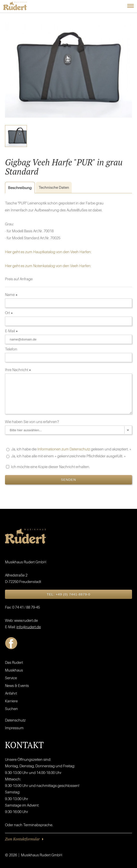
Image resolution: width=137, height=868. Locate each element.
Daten (54, 187)
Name (11, 294)
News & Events (17, 685)
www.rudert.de (26, 620)
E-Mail (11, 331)
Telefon (11, 349)
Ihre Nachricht (18, 370)
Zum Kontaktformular (22, 839)
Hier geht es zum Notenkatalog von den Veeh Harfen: (48, 266)
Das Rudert (14, 662)
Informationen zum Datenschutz (64, 449)
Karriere (11, 701)
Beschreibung (18, 188)
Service (11, 678)
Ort (9, 313)
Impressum (14, 728)
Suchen (11, 709)
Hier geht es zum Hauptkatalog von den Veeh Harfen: (48, 252)
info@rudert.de (29, 627)
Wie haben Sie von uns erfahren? (32, 422)
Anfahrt (11, 693)
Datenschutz (15, 720)
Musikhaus (14, 670)
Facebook (11, 643)
